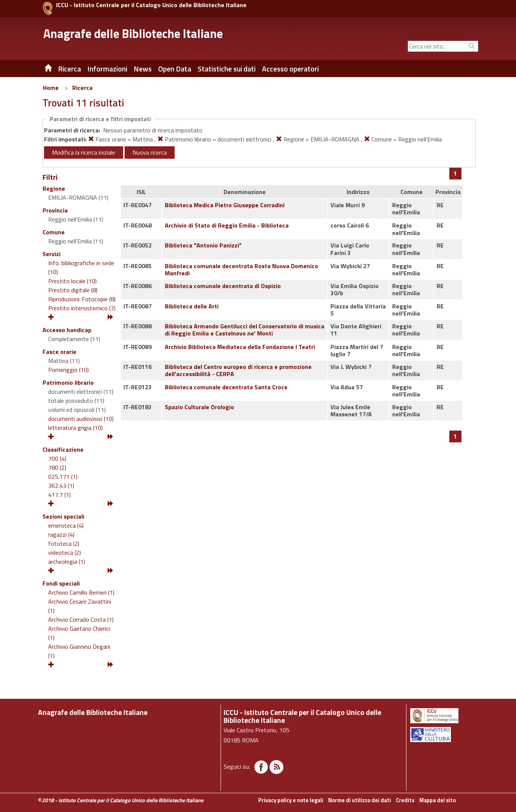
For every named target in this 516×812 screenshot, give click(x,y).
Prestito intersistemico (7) (82, 308)
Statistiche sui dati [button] (227, 69)
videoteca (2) (65, 552)
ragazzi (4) (61, 534)
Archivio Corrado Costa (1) (81, 619)
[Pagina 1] (455, 173)
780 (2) (57, 467)
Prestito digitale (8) (73, 290)
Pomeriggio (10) (68, 370)
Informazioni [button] (107, 69)
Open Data (175, 69)
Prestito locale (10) (72, 281)
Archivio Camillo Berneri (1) (81, 592)
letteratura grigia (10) (75, 428)
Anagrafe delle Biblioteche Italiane (133, 33)
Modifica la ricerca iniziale (84, 152)
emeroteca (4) (66, 525)
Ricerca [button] (69, 69)
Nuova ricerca (150, 152)
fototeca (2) (64, 543)
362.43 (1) (61, 486)
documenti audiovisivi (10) (81, 419)
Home (51, 88)
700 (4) (57, 458)
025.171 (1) (63, 477)
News (143, 69)
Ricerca (82, 88)
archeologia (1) (67, 562)
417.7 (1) (59, 495)
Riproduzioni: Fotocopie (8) (82, 299)
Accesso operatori (290, 69)
